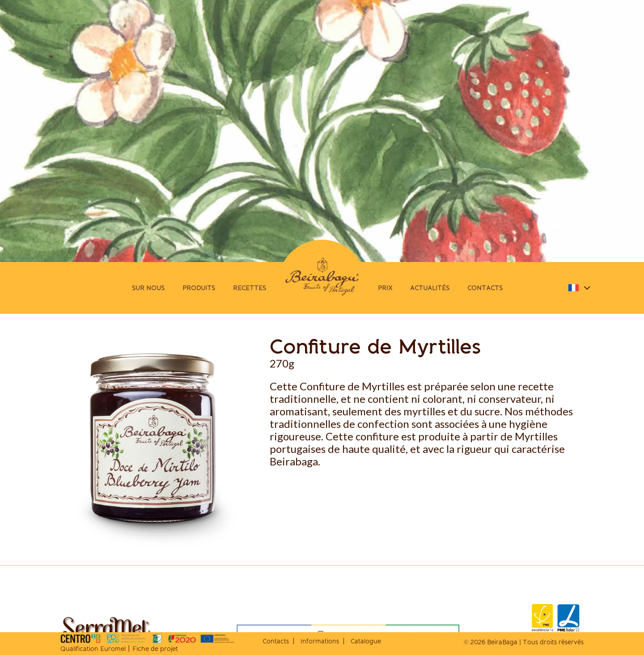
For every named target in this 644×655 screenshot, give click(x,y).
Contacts (485, 288)
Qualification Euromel (93, 649)
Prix (385, 288)
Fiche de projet (155, 649)
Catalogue (366, 641)
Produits (199, 288)
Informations (320, 641)
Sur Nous (148, 288)
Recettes (250, 288)
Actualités (430, 288)
